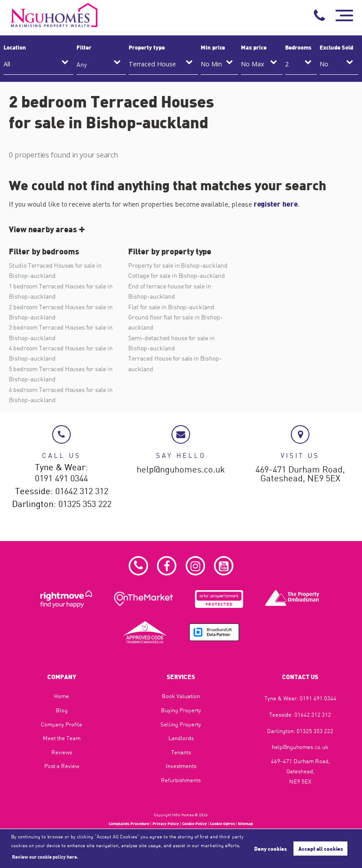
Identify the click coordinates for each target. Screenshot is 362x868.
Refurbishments (181, 780)
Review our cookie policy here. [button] (45, 856)
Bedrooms (298, 47)
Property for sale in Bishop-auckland (178, 265)
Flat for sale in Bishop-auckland (171, 307)
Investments (181, 766)
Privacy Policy (166, 824)
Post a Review (62, 766)
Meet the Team (62, 738)
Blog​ (62, 710)
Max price (254, 47)
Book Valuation (181, 696)
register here (276, 204)
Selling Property (181, 724)
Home (61, 696)
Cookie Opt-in (222, 824)
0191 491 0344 (61, 479)
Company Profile (61, 724)
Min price (213, 47)
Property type (147, 47)
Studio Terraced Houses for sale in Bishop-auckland (55, 270)
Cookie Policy (194, 824)
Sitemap (245, 824)
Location (15, 47)
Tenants (181, 752)
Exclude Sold (336, 47)
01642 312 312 (82, 492)
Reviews (62, 752)
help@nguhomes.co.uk (181, 470)
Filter (84, 47)
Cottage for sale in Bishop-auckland (176, 275)
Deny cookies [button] (271, 849)
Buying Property (181, 710)
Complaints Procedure (129, 824)
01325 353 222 (85, 504)
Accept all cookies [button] (321, 849)
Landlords (181, 738)
